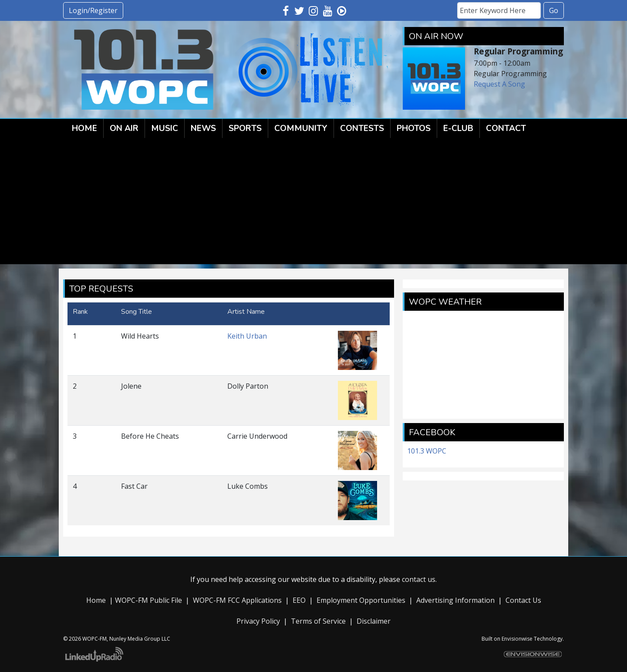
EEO (299, 600)
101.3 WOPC (427, 451)
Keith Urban (247, 336)
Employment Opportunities (361, 600)
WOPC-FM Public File (148, 600)
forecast (483, 410)
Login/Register (93, 10)
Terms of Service (318, 621)
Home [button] (84, 128)
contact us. (419, 579)
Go (554, 10)
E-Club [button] (458, 128)
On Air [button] (124, 128)
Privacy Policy (258, 621)
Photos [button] (414, 128)
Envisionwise (517, 639)
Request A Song (499, 84)
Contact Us (523, 600)
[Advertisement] (313, 203)
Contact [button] (506, 128)
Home (96, 600)
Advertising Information (455, 600)
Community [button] (301, 128)
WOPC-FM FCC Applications (237, 600)
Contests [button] (362, 128)
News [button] (203, 128)
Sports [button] (245, 128)
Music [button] (165, 128)
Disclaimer (374, 621)
